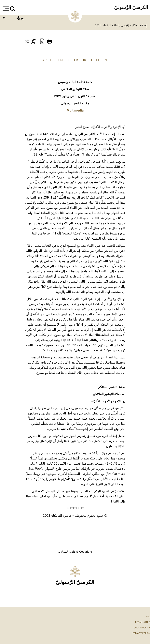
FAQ (148, 617)
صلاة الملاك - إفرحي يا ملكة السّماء (124, 25)
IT (91, 60)
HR (84, 60)
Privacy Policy (141, 633)
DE (52, 60)
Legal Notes (143, 622)
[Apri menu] (5, 9)
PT (106, 60)
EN (61, 60)
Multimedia (75, 110)
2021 (98, 25)
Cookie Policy (142, 628)
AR (44, 60)
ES (68, 60)
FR (76, 60)
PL (98, 60)
